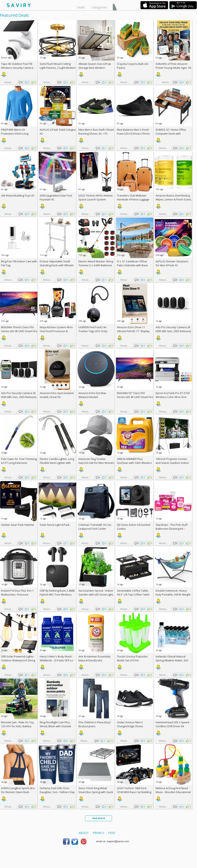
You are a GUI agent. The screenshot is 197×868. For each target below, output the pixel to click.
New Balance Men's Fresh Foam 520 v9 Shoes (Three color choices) (133, 134)
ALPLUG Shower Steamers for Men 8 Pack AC (172, 263)
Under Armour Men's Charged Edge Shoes (130, 724)
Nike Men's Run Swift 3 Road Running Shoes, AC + (96, 132)
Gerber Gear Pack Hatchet (17, 525)
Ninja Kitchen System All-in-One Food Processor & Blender (57, 331)
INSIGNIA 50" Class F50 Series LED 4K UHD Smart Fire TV (135, 397)
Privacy (98, 833)
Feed (112, 833)
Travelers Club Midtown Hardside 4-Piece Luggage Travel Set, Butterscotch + (134, 199)
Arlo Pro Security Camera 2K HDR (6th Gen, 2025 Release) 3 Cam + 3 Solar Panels (19, 397)
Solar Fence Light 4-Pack (55, 525)
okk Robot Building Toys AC (18, 195)
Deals (81, 7)
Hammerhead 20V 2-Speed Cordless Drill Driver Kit (172, 724)
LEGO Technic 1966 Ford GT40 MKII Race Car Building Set (134, 792)
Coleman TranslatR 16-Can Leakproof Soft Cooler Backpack (95, 529)
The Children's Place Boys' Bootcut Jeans (95, 724)
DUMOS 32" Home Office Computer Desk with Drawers (171, 134)
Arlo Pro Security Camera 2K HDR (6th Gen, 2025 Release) (173, 329)
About (84, 833)
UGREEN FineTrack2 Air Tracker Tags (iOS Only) (93, 329)
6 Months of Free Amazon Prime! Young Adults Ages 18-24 (174, 68)
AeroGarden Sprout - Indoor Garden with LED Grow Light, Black (96, 594)
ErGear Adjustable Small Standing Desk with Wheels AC (57, 265)
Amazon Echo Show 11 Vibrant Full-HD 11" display (133, 329)
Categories (99, 7)
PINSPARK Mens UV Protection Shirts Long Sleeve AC (15, 134)
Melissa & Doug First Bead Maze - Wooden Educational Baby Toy (173, 792)
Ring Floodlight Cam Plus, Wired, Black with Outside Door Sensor (55, 726)
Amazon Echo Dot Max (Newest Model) (92, 395)
